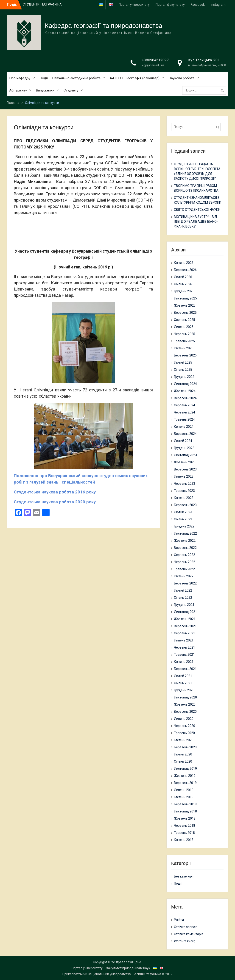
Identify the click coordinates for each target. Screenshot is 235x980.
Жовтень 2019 (185, 776)
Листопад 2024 (185, 384)
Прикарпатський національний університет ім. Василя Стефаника (112, 974)
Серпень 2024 (185, 405)
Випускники (45, 90)
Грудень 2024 (184, 377)
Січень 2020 (183, 761)
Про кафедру (20, 78)
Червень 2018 (185, 826)
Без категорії (184, 876)
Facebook (198, 5)
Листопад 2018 (185, 811)
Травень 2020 (184, 733)
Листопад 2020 (185, 697)
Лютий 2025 (183, 362)
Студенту (71, 90)
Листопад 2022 (185, 533)
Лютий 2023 (183, 512)
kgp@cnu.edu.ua (153, 65)
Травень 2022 (184, 569)
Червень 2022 (185, 562)
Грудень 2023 (184, 448)
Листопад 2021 (185, 612)
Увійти (179, 920)
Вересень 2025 (185, 313)
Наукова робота (182, 78)
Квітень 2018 (184, 840)
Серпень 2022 (185, 555)
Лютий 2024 (183, 441)
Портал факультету (170, 5)
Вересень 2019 (185, 783)
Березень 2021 (185, 669)
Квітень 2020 (184, 740)
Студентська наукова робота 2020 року (55, 502)
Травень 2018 (184, 833)
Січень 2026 (183, 284)
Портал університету (134, 5)
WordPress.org (185, 941)
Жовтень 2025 (185, 305)
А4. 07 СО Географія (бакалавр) (135, 78)
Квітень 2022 (184, 576)
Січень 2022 (183, 598)
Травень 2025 (184, 341)
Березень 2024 (185, 434)
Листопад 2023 (185, 455)
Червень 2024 (185, 412)
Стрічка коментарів (189, 934)
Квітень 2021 (184, 662)
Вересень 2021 (185, 626)
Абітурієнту (18, 90)
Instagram (218, 5)
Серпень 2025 (185, 320)
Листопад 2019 (185, 769)
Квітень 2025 (184, 348)
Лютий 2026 (183, 277)
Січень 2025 (183, 370)
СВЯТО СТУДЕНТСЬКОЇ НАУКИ (197, 210)
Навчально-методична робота (76, 78)
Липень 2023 (184, 476)
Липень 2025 (184, 327)
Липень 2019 (184, 790)
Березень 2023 (185, 505)
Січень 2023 (183, 519)
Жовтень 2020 (185, 704)
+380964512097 (155, 60)
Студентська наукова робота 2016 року (55, 492)
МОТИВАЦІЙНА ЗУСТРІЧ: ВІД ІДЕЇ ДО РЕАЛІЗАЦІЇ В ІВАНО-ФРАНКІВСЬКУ (196, 222)
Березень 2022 (185, 583)
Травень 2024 (184, 419)
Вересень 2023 (185, 469)
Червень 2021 (185, 647)
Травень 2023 (184, 491)
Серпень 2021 (185, 633)
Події (44, 78)
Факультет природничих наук (128, 968)
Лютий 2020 (183, 754)
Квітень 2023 (184, 498)
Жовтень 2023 (185, 462)
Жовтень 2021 (185, 619)
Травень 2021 (184, 655)
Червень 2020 (185, 726)
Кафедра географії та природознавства (104, 26)
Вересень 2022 (185, 548)
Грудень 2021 (184, 605)
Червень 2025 (185, 334)
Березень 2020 (185, 747)
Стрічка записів (186, 927)
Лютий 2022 (183, 590)
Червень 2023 (185, 484)
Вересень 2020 (185, 712)
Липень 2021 (184, 640)
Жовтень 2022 (185, 541)
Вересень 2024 (185, 398)
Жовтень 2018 (185, 818)
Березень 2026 (185, 270)
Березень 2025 (185, 355)
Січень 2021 (183, 683)
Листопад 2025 (185, 298)
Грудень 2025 (184, 291)
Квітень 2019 (184, 797)
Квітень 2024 (184, 427)
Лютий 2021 (183, 676)
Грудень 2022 (184, 526)
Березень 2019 (185, 804)
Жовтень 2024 (185, 391)
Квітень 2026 (184, 263)
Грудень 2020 (184, 690)
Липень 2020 (184, 719)
